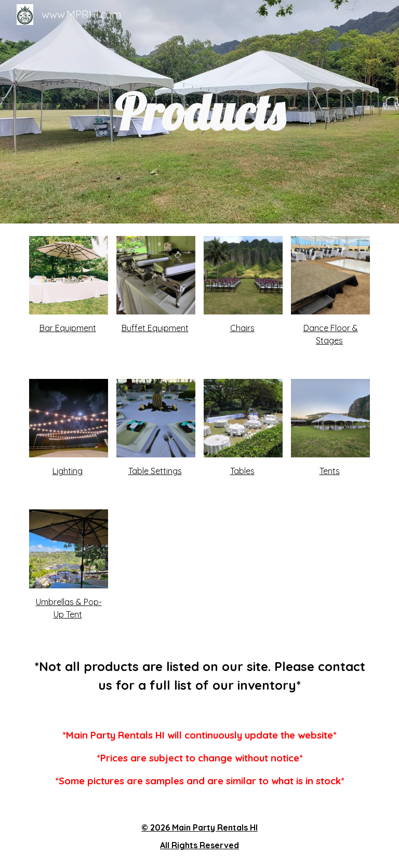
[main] (199, 112)
